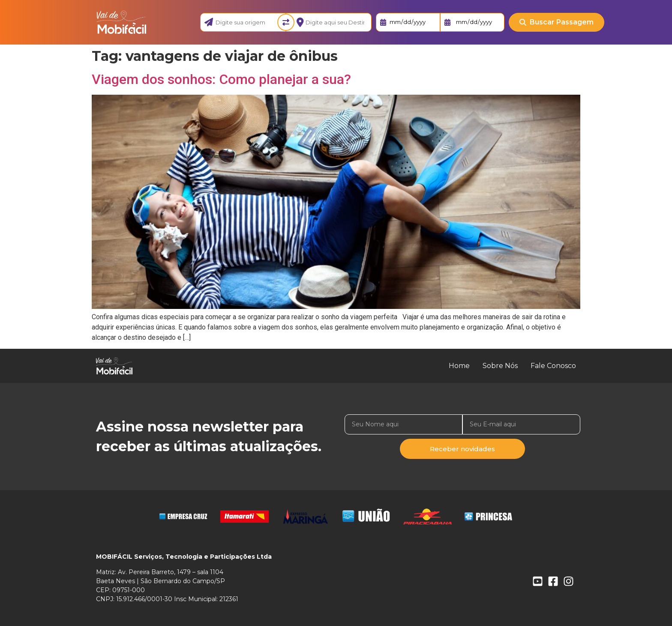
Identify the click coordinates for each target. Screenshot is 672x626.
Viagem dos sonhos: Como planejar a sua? (221, 79)
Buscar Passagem (556, 22)
